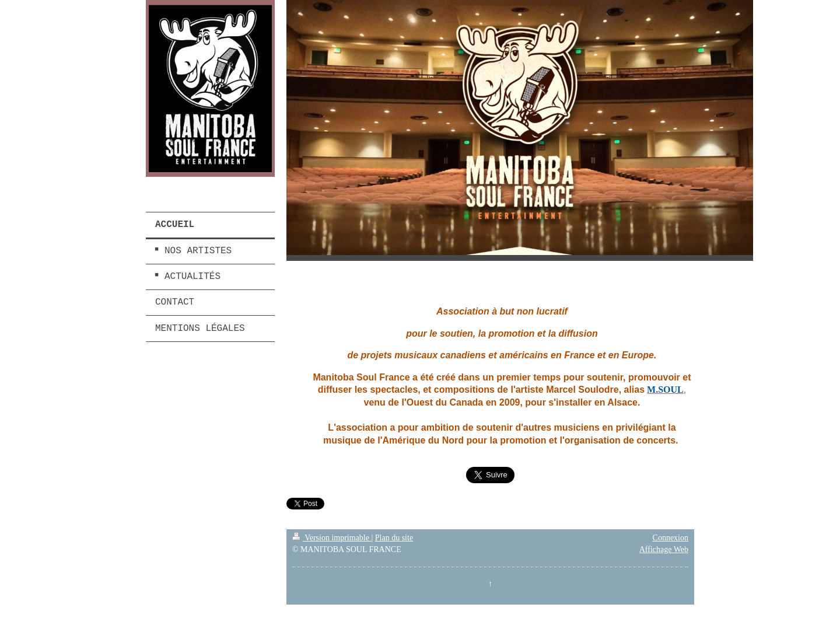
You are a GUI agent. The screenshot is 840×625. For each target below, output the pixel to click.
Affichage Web (664, 549)
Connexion (671, 538)
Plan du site (394, 538)
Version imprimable (332, 538)
